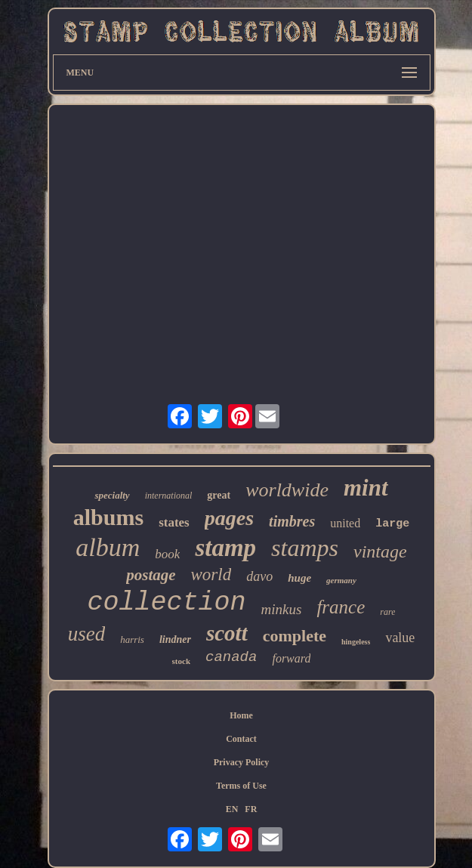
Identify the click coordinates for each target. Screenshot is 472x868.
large (392, 524)
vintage (380, 551)
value (400, 638)
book (167, 554)
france (341, 607)
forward (291, 658)
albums (108, 517)
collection (167, 603)
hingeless (356, 642)
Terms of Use (241, 786)
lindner (175, 639)
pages (229, 518)
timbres (292, 521)
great (219, 495)
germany (341, 580)
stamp (225, 548)
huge (299, 578)
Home (241, 715)
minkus (282, 609)
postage (151, 575)
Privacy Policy (242, 762)
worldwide (287, 490)
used (87, 634)
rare (387, 612)
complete (295, 636)
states (174, 522)
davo (259, 576)
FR (251, 809)
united (345, 523)
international (169, 496)
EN (232, 809)
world (211, 575)
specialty (112, 495)
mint (366, 488)
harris (132, 639)
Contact (241, 739)
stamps (305, 548)
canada (231, 657)
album (108, 547)
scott (227, 633)
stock (181, 661)
